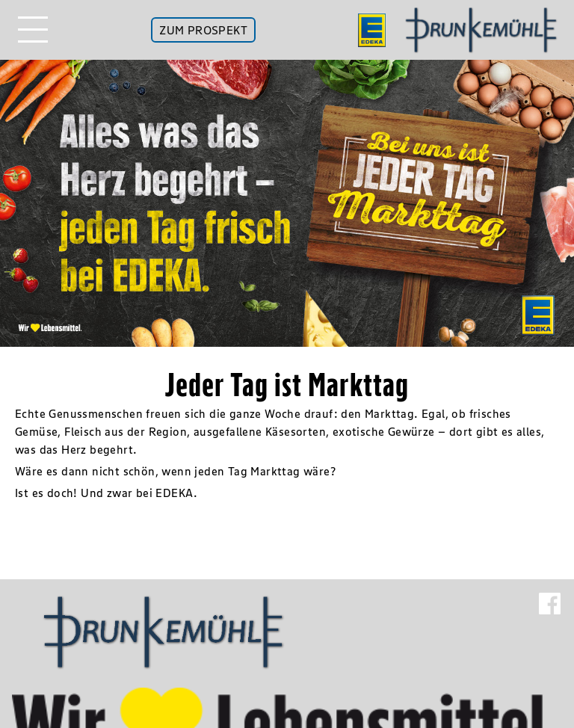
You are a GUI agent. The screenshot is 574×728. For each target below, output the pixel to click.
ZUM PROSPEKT (203, 30)
